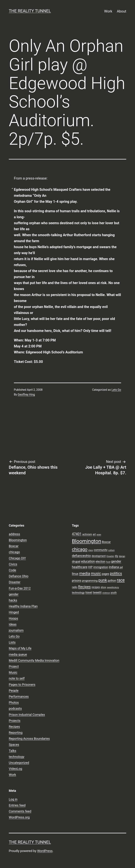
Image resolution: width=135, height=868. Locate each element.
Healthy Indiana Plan (23, 606)
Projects (15, 721)
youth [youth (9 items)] (114, 593)
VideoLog (15, 769)
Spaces (14, 745)
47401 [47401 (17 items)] (77, 534)
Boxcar (14, 546)
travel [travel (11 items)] (89, 593)
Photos (14, 702)
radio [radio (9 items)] (75, 587)
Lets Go (116, 390)
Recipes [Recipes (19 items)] (85, 587)
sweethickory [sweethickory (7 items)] (113, 587)
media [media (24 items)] (85, 573)
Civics (13, 564)
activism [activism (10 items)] (87, 534)
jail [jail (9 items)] (121, 567)
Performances (19, 696)
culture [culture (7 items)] (111, 550)
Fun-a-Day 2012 (20, 588)
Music (13, 672)
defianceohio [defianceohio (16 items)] (81, 556)
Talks (12, 751)
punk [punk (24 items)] (103, 580)
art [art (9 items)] (94, 534)
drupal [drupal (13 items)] (76, 561)
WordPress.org (19, 817)
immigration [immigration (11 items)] (101, 567)
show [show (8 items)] (103, 587)
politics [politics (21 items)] (116, 573)
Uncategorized (19, 763)
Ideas (13, 624)
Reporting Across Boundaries (29, 739)
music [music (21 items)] (96, 573)
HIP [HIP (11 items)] (90, 567)
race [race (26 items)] (121, 580)
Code (12, 570)
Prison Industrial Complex (27, 715)
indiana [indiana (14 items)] (114, 567)
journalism (16, 630)
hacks (13, 600)
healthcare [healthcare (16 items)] (80, 567)
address (14, 534)
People (14, 691)
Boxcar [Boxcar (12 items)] (106, 542)
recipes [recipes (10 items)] (96, 587)
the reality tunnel (30, 11)
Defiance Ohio (19, 576)
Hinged (14, 612)
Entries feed (17, 805)
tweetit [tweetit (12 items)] (97, 592)
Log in (13, 799)
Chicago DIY (17, 558)
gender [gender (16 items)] (116, 561)
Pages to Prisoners (22, 685)
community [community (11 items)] (101, 550)
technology (17, 757)
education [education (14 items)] (88, 561)
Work (108, 11)
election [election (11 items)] (100, 562)
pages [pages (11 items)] (105, 574)
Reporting (16, 733)
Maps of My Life (20, 648)
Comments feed (20, 811)
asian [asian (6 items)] (99, 535)
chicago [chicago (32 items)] (80, 549)
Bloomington (18, 540)
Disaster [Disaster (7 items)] (110, 556)
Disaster (15, 582)
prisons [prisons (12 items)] (77, 581)
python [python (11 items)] (112, 581)
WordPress (45, 851)
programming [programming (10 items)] (90, 581)
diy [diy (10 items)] (116, 556)
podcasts (15, 708)
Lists (12, 642)
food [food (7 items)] (108, 562)
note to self (17, 678)
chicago (14, 552)
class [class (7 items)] (91, 550)
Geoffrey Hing (26, 394)
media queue (18, 654)
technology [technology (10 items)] (78, 593)
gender (14, 594)
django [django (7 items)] (122, 556)
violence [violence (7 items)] (106, 593)
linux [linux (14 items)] (75, 574)
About (122, 11)
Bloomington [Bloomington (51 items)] (87, 541)
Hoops (13, 618)
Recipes (14, 727)
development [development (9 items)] (99, 556)
